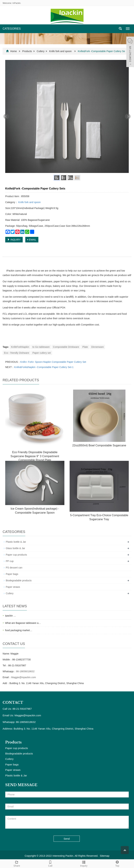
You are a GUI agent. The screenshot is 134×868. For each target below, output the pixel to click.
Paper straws (13, 587)
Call (50, 863)
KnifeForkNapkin (20, 347)
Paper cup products (16, 555)
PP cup (10, 561)
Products (27, 51)
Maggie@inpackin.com (24, 677)
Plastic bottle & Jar (16, 542)
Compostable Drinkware (66, 347)
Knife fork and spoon (60, 51)
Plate (85, 347)
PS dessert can (14, 568)
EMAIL (32, 240)
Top (117, 863)
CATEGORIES (12, 29)
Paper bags (12, 574)
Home (14, 51)
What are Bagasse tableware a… (23, 623)
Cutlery (40, 51)
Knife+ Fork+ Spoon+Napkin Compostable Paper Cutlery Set (53, 362)
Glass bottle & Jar (15, 548)
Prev (6, 117)
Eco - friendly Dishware (17, 353)
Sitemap (105, 856)
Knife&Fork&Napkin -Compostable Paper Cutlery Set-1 (44, 367)
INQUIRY (14, 240)
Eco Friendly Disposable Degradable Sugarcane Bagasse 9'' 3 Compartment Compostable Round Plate (35, 456)
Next (128, 117)
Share (17, 863)
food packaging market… (19, 630)
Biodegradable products (19, 580)
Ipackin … (10, 616)
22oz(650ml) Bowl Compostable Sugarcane (99, 445)
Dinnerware (98, 347)
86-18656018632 (25, 671)
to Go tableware (41, 347)
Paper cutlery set (42, 353)
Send (67, 839)
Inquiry (84, 863)
